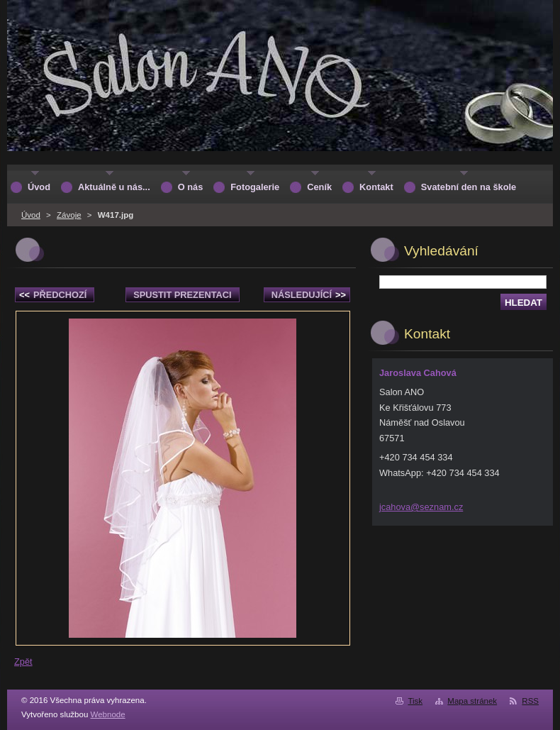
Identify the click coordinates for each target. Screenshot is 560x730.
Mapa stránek (472, 701)
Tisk (415, 701)
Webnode (108, 714)
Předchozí (53, 295)
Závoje (69, 215)
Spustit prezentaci (182, 295)
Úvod (31, 215)
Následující (309, 295)
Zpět (23, 662)
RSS (530, 701)
